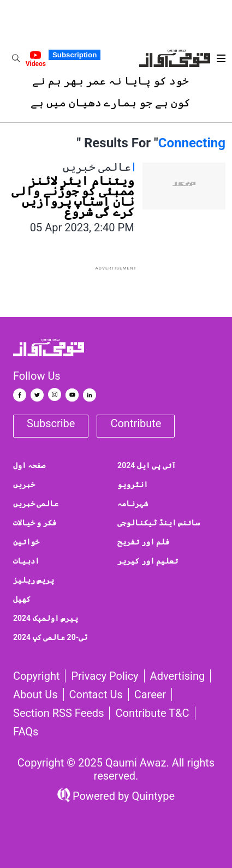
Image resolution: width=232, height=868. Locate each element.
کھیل (22, 599)
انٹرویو (133, 484)
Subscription (75, 55)
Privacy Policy (105, 676)
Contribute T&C (152, 713)
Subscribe (51, 423)
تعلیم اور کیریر (148, 561)
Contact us (96, 695)
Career (150, 695)
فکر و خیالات (35, 523)
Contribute (136, 423)
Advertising (178, 676)
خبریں (24, 484)
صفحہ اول (29, 465)
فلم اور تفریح (143, 542)
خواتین (26, 542)
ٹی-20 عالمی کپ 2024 (50, 637)
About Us (35, 695)
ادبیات (26, 561)
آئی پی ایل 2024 (147, 465)
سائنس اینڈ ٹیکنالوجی (159, 523)
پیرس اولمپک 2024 (46, 618)
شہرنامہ (133, 504)
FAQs (26, 732)
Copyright (36, 676)
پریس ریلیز (34, 580)
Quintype (152, 796)
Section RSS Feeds (58, 713)
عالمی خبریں (36, 504)
